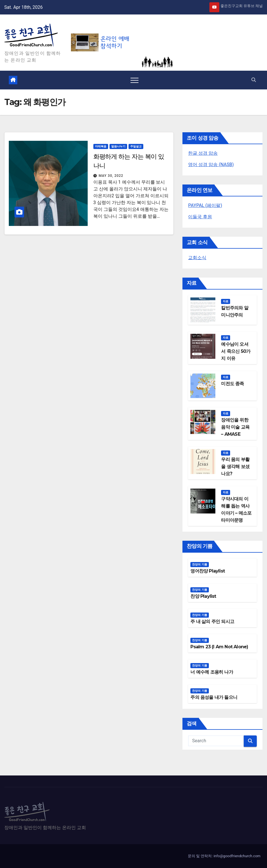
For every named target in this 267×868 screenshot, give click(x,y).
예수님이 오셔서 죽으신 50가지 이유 (236, 351)
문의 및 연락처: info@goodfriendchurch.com (224, 856)
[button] (254, 80)
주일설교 (136, 146)
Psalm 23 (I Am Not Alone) (219, 647)
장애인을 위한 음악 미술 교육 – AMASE (235, 427)
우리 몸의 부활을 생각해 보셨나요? (235, 467)
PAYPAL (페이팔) (205, 205)
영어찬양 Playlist (208, 571)
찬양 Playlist (203, 596)
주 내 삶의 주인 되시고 (212, 621)
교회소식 (197, 258)
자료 (226, 301)
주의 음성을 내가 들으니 (214, 697)
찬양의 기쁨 (200, 564)
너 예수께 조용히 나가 (212, 672)
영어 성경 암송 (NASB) (211, 164)
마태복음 (101, 146)
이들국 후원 (200, 217)
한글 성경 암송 (203, 153)
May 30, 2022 (111, 176)
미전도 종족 (232, 384)
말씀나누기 (118, 146)
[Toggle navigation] (134, 80)
